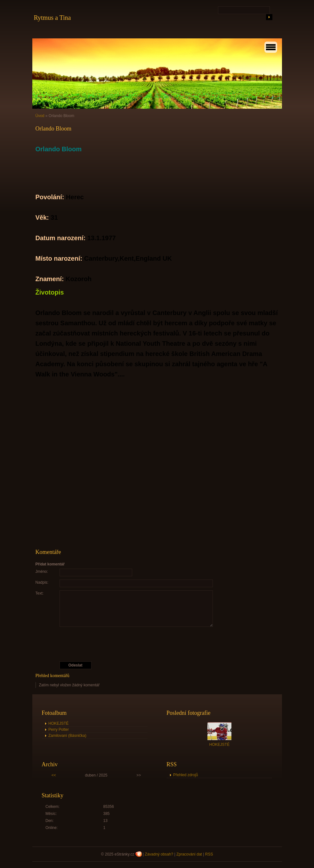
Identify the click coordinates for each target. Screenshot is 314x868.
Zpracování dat (189, 854)
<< (54, 775)
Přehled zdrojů (185, 775)
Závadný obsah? (159, 854)
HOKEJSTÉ (58, 723)
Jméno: (42, 572)
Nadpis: (42, 582)
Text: (40, 593)
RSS (209, 854)
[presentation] (158, 644)
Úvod (40, 116)
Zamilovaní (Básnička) (67, 736)
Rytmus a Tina (52, 18)
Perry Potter (59, 730)
